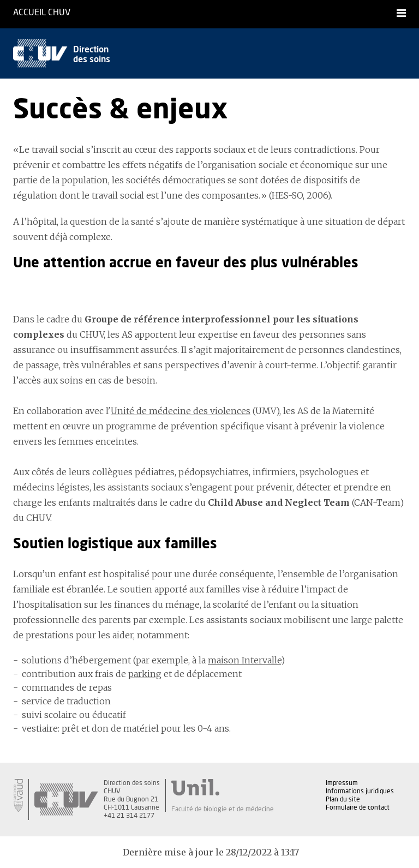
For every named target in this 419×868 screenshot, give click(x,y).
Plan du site (343, 799)
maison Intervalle (244, 660)
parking (145, 674)
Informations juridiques (360, 791)
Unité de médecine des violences (181, 411)
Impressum (342, 783)
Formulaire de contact (358, 807)
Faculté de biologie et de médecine (223, 809)
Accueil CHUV (42, 13)
